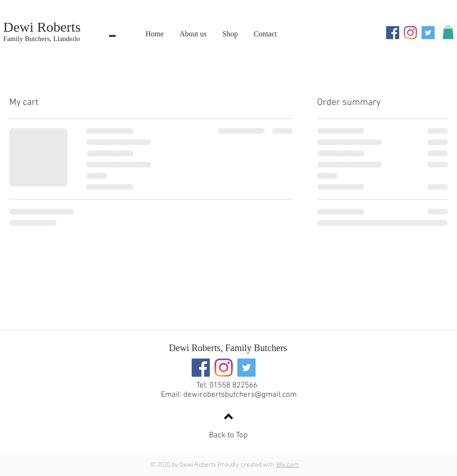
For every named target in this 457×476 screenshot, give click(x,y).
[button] (448, 32)
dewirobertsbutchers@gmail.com (240, 395)
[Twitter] (428, 33)
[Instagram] (410, 33)
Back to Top (228, 435)
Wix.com (287, 465)
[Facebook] (393, 33)
